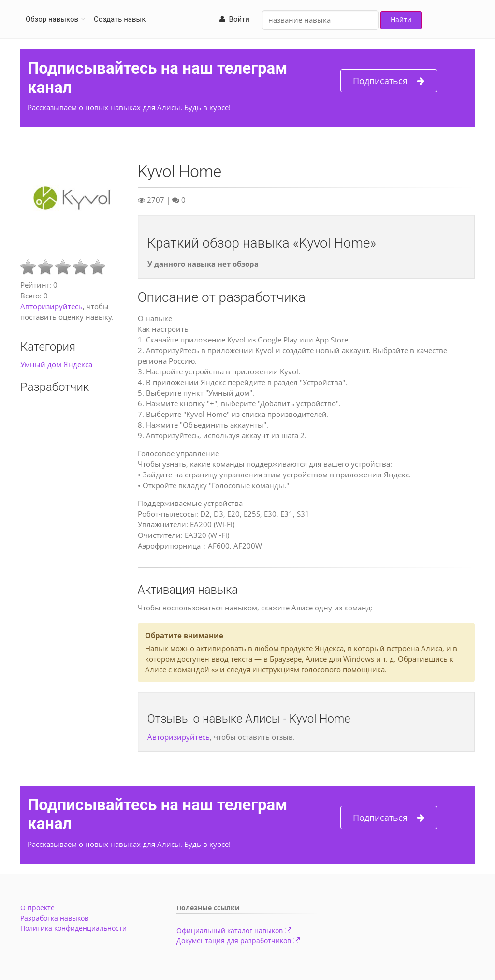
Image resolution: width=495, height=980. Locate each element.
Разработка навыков (54, 918)
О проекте (37, 908)
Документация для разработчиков (238, 941)
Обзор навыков (52, 19)
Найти (401, 20)
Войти (234, 19)
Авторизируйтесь (51, 306)
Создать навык (120, 19)
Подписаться (389, 81)
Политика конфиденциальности (73, 928)
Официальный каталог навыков (234, 930)
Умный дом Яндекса (56, 364)
